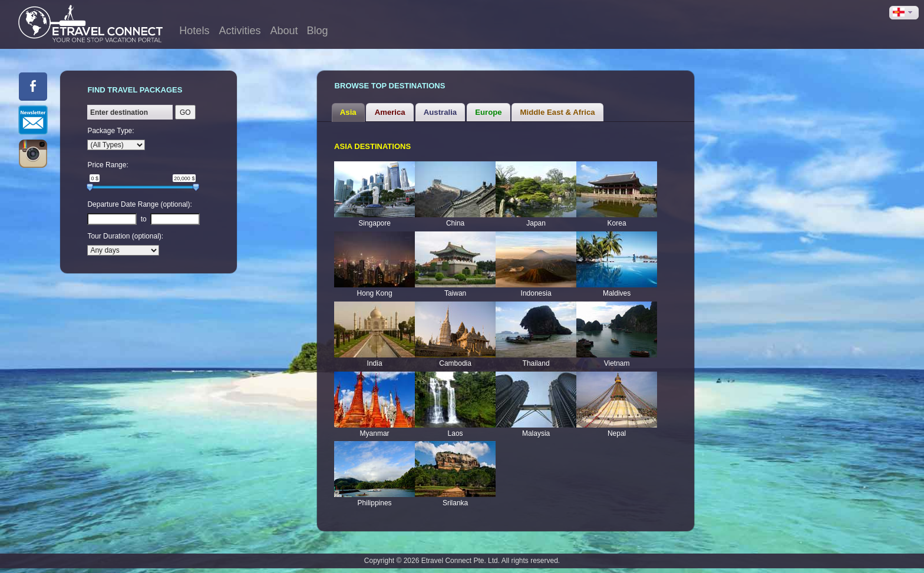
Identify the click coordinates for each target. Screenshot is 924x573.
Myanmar (375, 433)
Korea (617, 223)
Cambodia (455, 363)
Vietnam (617, 363)
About (284, 31)
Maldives (617, 293)
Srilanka (455, 503)
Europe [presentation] (488, 112)
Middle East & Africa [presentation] (558, 112)
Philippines (375, 503)
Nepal (617, 433)
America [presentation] (390, 112)
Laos (456, 433)
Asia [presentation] (348, 112)
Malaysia (536, 433)
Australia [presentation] (440, 112)
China (455, 223)
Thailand (536, 363)
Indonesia (536, 293)
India (375, 363)
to (144, 219)
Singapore (374, 223)
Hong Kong (375, 293)
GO (185, 112)
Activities (240, 31)
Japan (536, 223)
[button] (904, 13)
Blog (317, 31)
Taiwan (455, 293)
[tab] (348, 112)
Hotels (194, 31)
